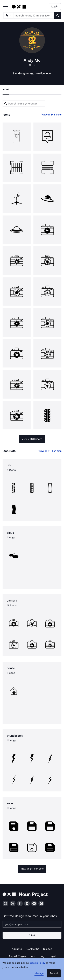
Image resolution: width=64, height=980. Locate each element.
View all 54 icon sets (50, 451)
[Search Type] (8, 15)
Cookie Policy (38, 963)
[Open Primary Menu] (5, 7)
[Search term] (34, 15)
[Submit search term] (58, 15)
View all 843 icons (51, 115)
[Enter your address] (32, 924)
